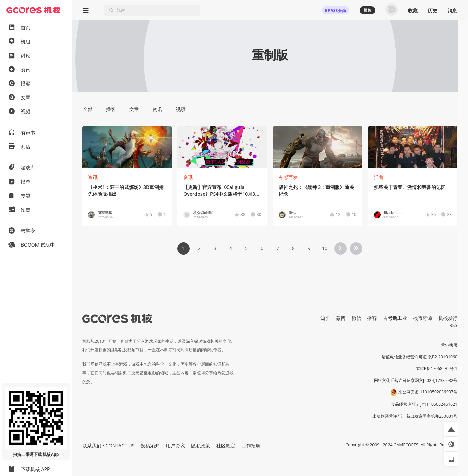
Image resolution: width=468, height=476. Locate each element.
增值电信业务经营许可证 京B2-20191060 (420, 357)
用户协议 (175, 445)
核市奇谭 (423, 318)
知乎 (325, 318)
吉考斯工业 (395, 318)
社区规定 (226, 445)
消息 (452, 10)
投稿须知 (150, 445)
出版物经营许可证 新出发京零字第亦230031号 (415, 416)
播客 (372, 318)
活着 (379, 177)
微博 (341, 318)
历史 (433, 10)
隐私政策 (201, 445)
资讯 (93, 177)
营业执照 (449, 345)
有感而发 (288, 177)
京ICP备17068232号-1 (437, 368)
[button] (451, 429)
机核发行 (448, 318)
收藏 (413, 10)
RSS (453, 325)
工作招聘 (251, 445)
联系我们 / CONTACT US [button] (108, 445)
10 (325, 248)
